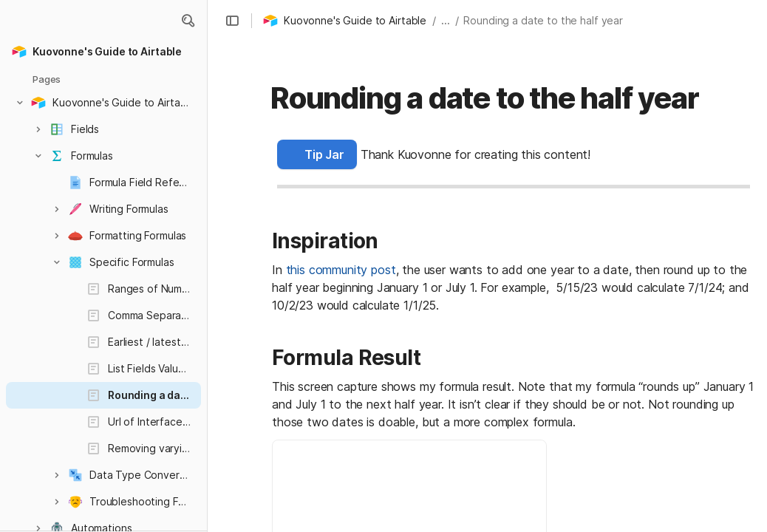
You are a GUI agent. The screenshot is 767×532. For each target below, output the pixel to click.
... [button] (446, 20)
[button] (188, 21)
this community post (341, 270)
